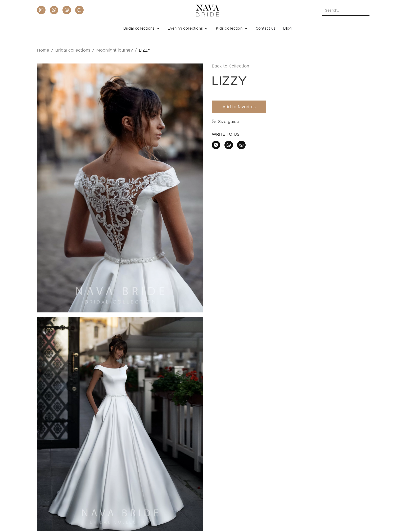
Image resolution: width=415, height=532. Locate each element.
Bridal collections (73, 50)
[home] (207, 11)
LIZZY (145, 50)
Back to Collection (230, 66)
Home (43, 50)
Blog (287, 29)
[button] (142, 29)
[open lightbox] (120, 190)
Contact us (266, 29)
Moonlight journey (115, 50)
